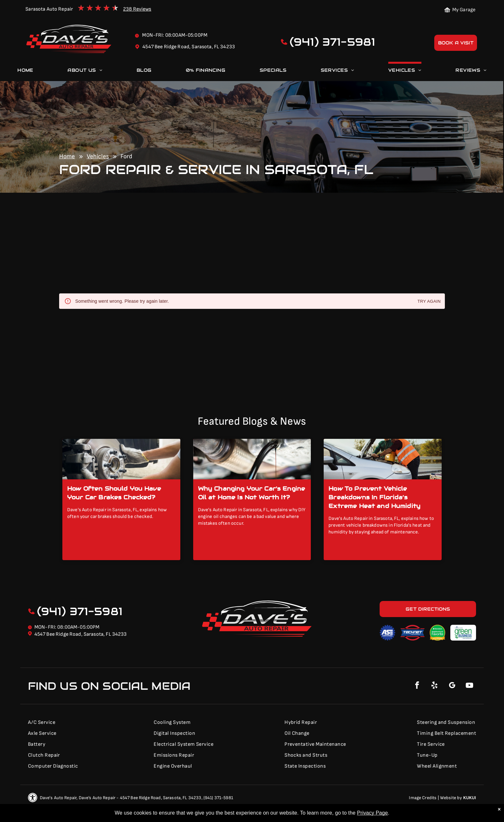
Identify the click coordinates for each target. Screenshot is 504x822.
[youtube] (469, 686)
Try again (429, 302)
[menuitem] (25, 71)
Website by (451, 798)
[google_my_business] (452, 686)
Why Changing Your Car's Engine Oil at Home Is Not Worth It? (252, 493)
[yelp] (435, 686)
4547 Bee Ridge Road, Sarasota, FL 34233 (81, 634)
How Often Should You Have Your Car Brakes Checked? (114, 493)
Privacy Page (373, 813)
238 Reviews (137, 9)
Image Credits (423, 798)
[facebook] (417, 686)
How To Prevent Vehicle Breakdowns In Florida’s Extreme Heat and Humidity (374, 497)
